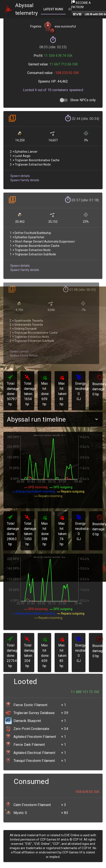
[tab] (53, 9)
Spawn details (20, 175)
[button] (53, 419)
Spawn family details (25, 179)
